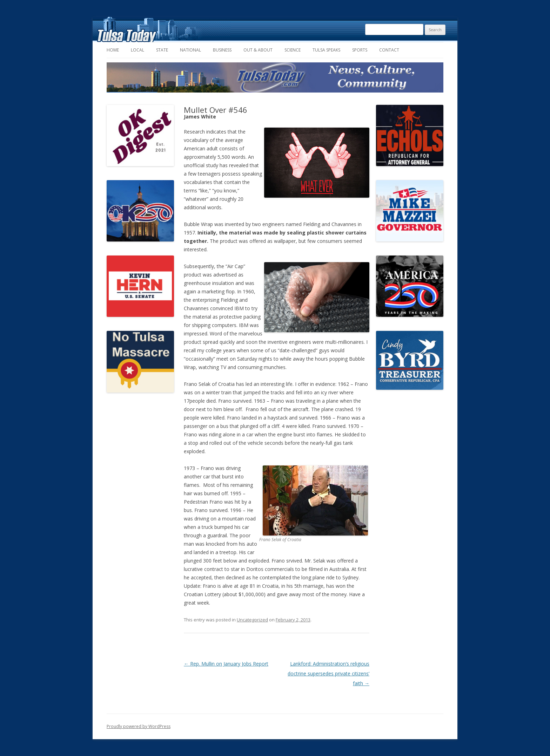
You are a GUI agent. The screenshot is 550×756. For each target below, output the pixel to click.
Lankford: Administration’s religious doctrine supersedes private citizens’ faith (328, 673)
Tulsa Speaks (326, 50)
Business (222, 50)
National (190, 50)
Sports (360, 50)
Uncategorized (252, 620)
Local (137, 50)
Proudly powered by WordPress (139, 726)
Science (293, 50)
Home (113, 50)
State (162, 50)
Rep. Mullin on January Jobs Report (226, 664)
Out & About (258, 50)
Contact (389, 50)
